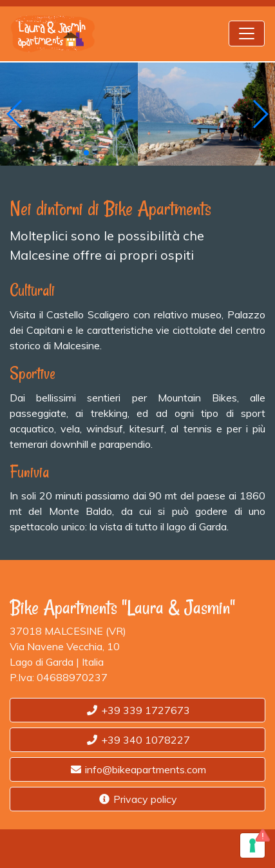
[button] (15, 114)
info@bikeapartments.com (138, 769)
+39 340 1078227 (138, 740)
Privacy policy (137, 799)
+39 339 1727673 (138, 710)
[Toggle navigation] (247, 34)
